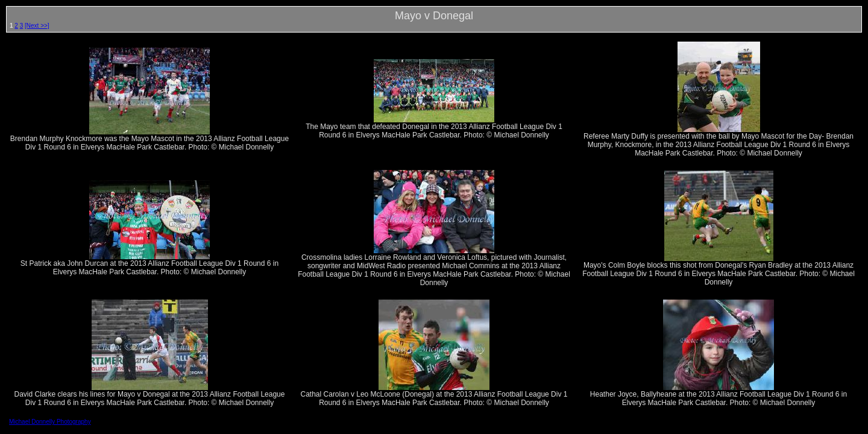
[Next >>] (37, 26)
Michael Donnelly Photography (50, 422)
